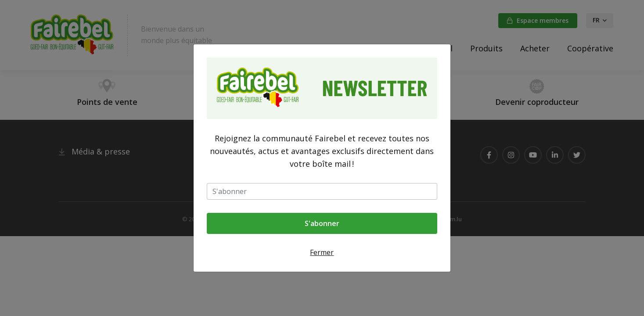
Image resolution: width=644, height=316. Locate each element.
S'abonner (322, 223)
